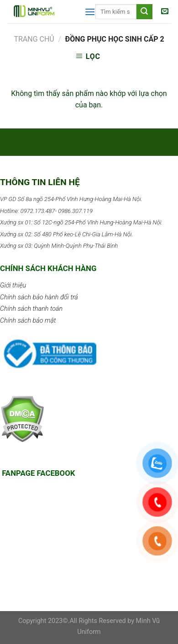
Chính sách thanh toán (31, 309)
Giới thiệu (13, 285)
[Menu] (90, 12)
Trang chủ (34, 39)
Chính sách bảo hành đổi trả (39, 297)
